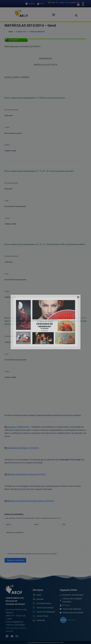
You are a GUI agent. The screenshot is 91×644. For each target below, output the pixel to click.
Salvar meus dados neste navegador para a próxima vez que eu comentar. (32, 554)
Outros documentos (37, 32)
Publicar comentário (15, 560)
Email (36, 524)
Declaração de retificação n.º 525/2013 (23, 448)
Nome (9, 524)
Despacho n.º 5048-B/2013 (18, 427)
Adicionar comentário (15, 533)
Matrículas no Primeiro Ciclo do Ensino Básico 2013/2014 (30, 501)
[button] (15, 3)
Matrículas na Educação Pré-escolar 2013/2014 (26, 474)
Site (64, 524)
